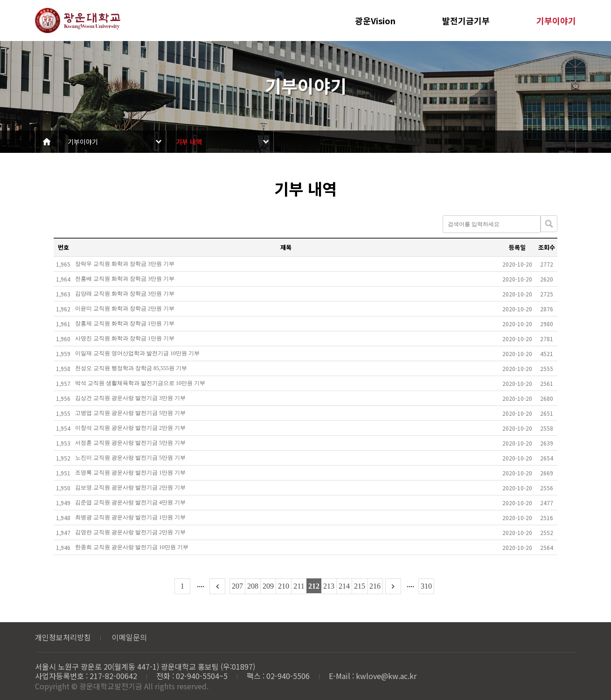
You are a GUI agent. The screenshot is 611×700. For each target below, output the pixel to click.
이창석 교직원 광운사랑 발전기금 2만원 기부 (130, 428)
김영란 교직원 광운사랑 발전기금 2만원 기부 (130, 532)
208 (253, 586)
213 (329, 586)
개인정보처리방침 (63, 637)
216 (375, 586)
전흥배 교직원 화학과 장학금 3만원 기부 (125, 279)
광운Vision (375, 21)
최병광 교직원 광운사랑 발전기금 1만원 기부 (130, 517)
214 (344, 586)
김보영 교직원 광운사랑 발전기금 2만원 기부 (130, 487)
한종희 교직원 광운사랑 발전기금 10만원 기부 (132, 547)
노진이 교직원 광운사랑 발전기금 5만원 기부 (130, 458)
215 (360, 586)
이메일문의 (129, 637)
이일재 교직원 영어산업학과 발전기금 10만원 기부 (137, 353)
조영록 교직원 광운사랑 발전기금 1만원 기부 (130, 473)
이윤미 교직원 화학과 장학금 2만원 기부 (125, 309)
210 (284, 586)
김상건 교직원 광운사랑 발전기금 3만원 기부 (130, 398)
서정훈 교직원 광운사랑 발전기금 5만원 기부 (130, 443)
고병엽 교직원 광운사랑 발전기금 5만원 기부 (130, 413)
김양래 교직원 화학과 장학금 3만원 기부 (125, 294)
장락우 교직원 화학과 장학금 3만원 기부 (125, 264)
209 (268, 586)
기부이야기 (556, 21)
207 (237, 586)
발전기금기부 (466, 21)
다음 (393, 586)
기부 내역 (189, 142)
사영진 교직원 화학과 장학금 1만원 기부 (125, 338)
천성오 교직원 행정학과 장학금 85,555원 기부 (131, 368)
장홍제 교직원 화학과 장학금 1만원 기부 (125, 323)
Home (47, 142)
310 (426, 586)
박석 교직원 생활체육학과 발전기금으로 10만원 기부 (140, 383)
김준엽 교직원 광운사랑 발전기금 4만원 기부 (130, 502)
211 (299, 586)
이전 (217, 586)
